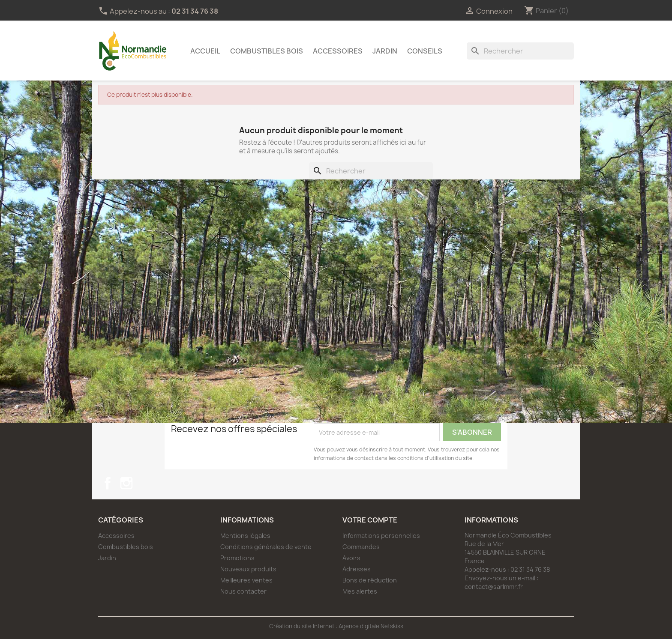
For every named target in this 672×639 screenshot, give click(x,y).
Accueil (205, 51)
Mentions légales (245, 536)
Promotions (237, 558)
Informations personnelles (381, 536)
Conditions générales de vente (266, 547)
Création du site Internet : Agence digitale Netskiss (336, 626)
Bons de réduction (370, 580)
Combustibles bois (267, 51)
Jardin (385, 51)
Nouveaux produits (248, 569)
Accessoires (338, 51)
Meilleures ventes (246, 580)
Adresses (357, 569)
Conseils (425, 51)
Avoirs (351, 558)
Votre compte (370, 520)
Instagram (126, 483)
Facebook (108, 483)
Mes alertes (360, 591)
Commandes (361, 547)
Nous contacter (243, 591)
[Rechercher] (520, 51)
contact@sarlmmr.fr (494, 587)
